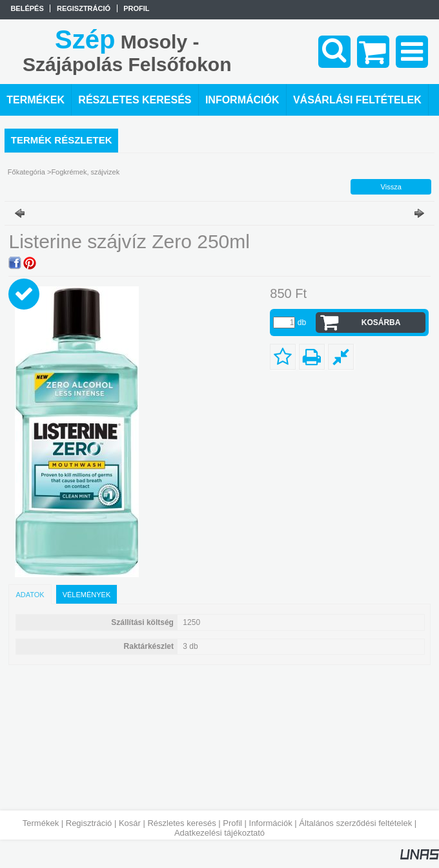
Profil (232, 823)
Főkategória (26, 172)
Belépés (27, 8)
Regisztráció (89, 823)
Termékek (41, 823)
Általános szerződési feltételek (355, 823)
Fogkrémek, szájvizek (85, 172)
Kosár (130, 823)
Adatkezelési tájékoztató (219, 833)
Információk (271, 823)
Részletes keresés (181, 823)
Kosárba (381, 323)
